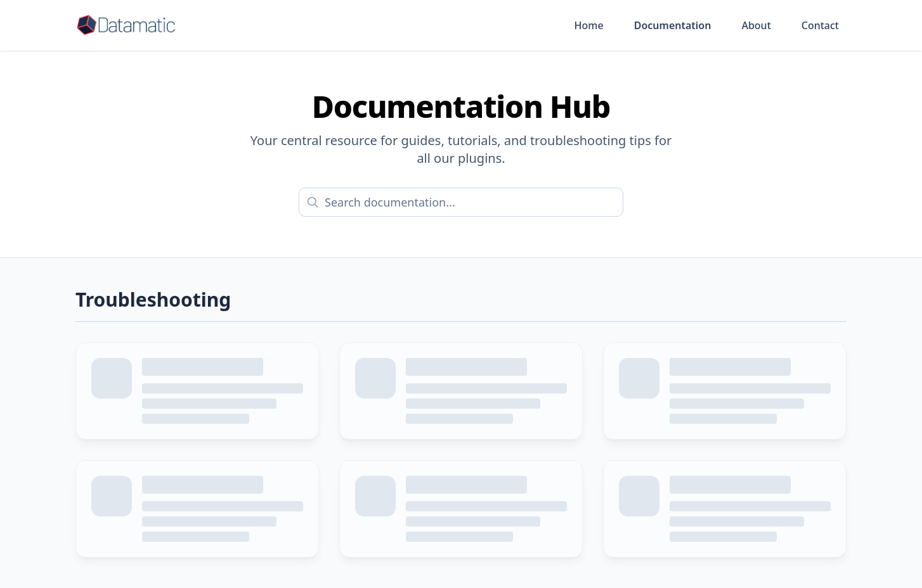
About (756, 25)
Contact (820, 25)
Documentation (673, 25)
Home (589, 25)
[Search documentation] (461, 202)
